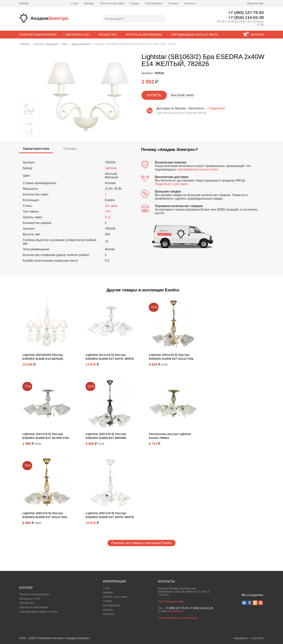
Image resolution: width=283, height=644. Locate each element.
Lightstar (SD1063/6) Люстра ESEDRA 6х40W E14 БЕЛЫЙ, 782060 (43, 359)
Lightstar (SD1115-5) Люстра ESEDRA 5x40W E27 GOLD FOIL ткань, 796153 (171, 359)
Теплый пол (27, 603)
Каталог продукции (46, 44)
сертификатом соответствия (197, 169)
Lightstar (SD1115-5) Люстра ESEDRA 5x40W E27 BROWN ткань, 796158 (106, 438)
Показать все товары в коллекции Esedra (141, 543)
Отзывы (173, 3)
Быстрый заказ (182, 95)
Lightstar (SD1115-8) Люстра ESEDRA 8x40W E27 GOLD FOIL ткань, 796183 (45, 517)
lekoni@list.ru (175, 611)
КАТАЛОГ (26, 588)
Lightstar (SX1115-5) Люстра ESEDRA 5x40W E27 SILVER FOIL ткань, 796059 (46, 438)
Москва (24, 3)
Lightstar (111, 168)
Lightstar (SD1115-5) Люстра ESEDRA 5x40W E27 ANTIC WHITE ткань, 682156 (110, 517)
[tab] (36, 149)
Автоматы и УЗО (30, 599)
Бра (65, 44)
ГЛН (108, 211)
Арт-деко (111, 206)
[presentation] (36, 149)
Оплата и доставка (112, 3)
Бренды (89, 3)
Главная (24, 44)
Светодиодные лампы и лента (39, 612)
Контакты (190, 3)
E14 (108, 217)
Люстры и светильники (34, 607)
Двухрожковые (81, 44)
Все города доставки (171, 601)
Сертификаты (154, 3)
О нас (75, 3)
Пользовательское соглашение (178, 618)
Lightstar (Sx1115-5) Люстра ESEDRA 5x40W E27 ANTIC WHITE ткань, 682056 (110, 359)
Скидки (134, 3)
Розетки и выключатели (34, 594)
